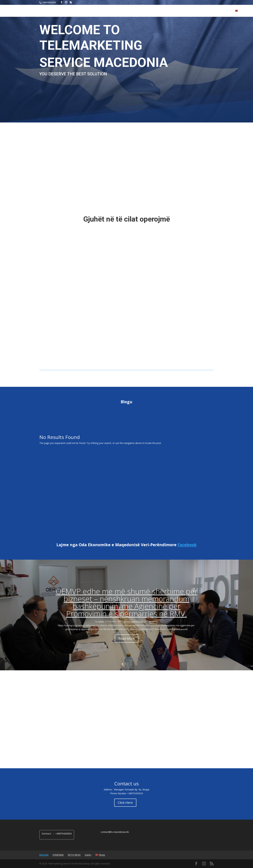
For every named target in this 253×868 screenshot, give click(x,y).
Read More (127, 644)
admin (101, 627)
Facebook (187, 550)
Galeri (228, 11)
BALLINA (183, 11)
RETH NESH (214, 11)
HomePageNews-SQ (134, 627)
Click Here (125, 808)
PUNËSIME (198, 11)
